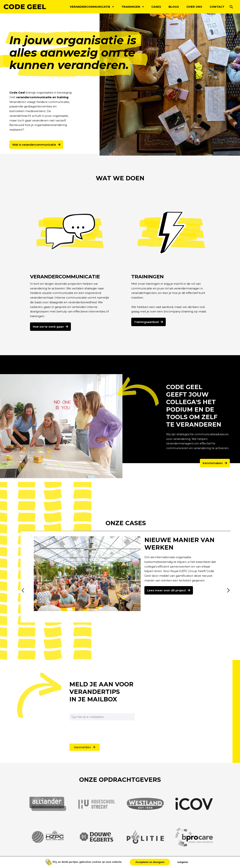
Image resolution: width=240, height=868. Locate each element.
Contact (217, 7)
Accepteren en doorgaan (150, 862)
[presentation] (98, 741)
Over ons (194, 7)
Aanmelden (82, 747)
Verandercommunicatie (92, 7)
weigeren (183, 862)
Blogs (174, 7)
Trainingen (133, 7)
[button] (231, 7)
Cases (156, 7)
